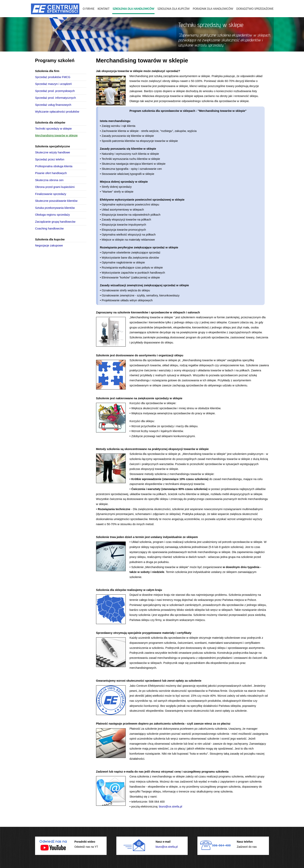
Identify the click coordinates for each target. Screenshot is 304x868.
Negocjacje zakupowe (49, 245)
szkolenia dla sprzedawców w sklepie (225, 101)
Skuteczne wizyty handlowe (53, 152)
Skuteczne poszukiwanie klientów (56, 201)
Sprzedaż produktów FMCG (53, 77)
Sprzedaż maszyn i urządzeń (53, 84)
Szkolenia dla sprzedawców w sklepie (153, 360)
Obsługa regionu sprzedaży (52, 215)
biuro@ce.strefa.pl (170, 807)
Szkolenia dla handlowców (133, 9)
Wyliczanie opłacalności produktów (57, 112)
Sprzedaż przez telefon (50, 159)
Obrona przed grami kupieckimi (55, 187)
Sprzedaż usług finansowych (53, 105)
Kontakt (104, 9)
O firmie (89, 9)
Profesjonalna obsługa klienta (54, 166)
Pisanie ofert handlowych (51, 173)
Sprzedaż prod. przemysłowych (55, 91)
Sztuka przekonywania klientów (55, 208)
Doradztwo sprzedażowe (255, 9)
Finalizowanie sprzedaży (51, 194)
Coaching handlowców (49, 229)
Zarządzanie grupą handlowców (55, 222)
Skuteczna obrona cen (49, 180)
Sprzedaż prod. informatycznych (55, 98)
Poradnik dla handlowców (213, 9)
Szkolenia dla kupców (174, 9)
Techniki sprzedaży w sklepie (53, 129)
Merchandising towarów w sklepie (56, 135)
